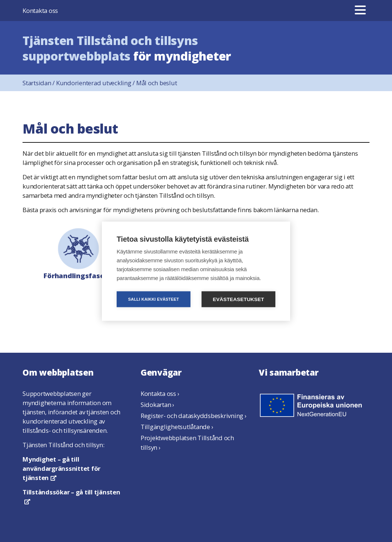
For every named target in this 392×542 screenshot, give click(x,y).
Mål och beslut (157, 83)
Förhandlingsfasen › (78, 253)
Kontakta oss (40, 11)
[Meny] (360, 11)
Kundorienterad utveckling (96, 83)
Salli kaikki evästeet (154, 299)
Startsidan (39, 83)
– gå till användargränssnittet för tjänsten (61, 468)
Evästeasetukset (239, 299)
